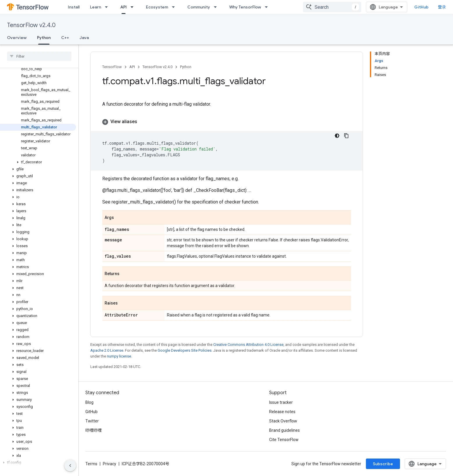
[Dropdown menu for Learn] (108, 7)
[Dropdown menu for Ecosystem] (175, 7)
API (132, 67)
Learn (96, 7)
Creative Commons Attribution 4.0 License (248, 345)
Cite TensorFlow (284, 440)
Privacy (110, 464)
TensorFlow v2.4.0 (31, 25)
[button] (38, 162)
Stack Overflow (283, 421)
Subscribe (383, 464)
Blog (89, 402)
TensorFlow (112, 67)
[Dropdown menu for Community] (217, 7)
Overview (17, 38)
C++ (65, 38)
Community (199, 7)
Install (74, 7)
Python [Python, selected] (44, 38)
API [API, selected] (124, 7)
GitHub (421, 7)
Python (186, 67)
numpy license (119, 356)
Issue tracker (281, 402)
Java (84, 38)
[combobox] (332, 7)
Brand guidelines (284, 430)
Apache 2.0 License (107, 350)
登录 (442, 7)
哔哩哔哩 (94, 430)
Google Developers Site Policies (185, 350)
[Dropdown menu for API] (134, 7)
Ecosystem (157, 7)
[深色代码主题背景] (337, 136)
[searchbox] (39, 56)
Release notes (282, 412)
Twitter (92, 421)
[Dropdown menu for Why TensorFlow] (268, 7)
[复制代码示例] (346, 136)
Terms (91, 464)
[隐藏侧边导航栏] (70, 466)
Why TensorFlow (245, 7)
